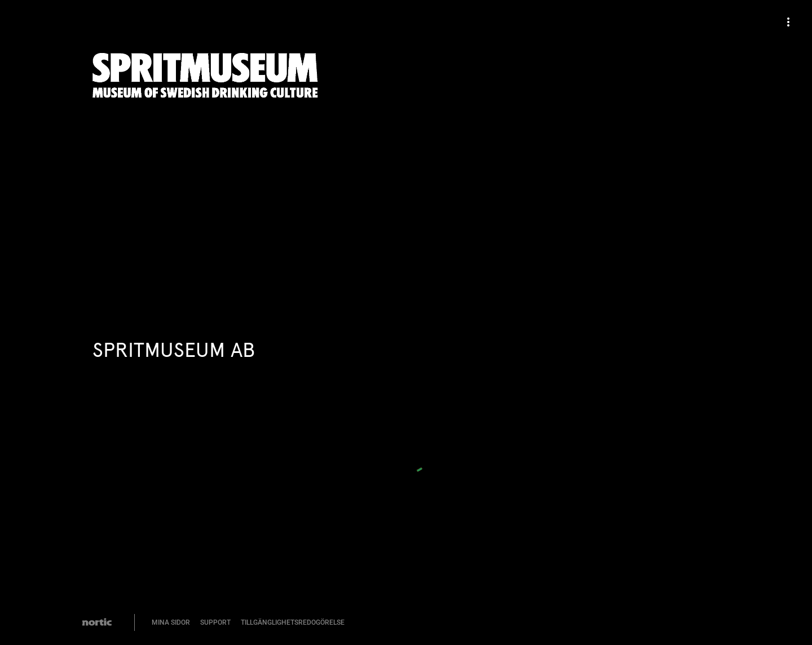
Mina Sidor (171, 622)
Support (215, 622)
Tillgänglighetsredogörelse (293, 622)
